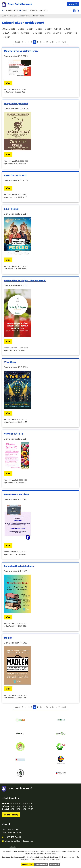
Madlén (8, 638)
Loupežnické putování (16, 104)
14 (41, 42)
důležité (38, 33)
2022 (40, 29)
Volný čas (13, 16)
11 (32, 42)
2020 (22, 29)
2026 (7, 33)
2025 (68, 29)
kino (49, 33)
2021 (31, 29)
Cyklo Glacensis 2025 (16, 175)
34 (53, 42)
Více (8, 83)
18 (47, 42)
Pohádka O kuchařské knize (19, 566)
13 (38, 42)
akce (16, 33)
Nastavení (54, 864)
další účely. (52, 854)
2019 (13, 29)
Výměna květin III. (14, 434)
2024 (59, 29)
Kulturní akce (25, 16)
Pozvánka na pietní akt (17, 494)
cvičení (27, 33)
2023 (49, 29)
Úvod (4, 16)
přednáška (72, 33)
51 (59, 42)
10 (29, 42)
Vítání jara (10, 362)
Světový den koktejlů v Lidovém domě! (25, 281)
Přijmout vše (27, 864)
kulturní (58, 33)
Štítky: (5, 29)
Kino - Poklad (11, 209)
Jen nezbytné (41, 864)
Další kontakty (11, 815)
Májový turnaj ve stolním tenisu (21, 51)
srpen (7, 37)
